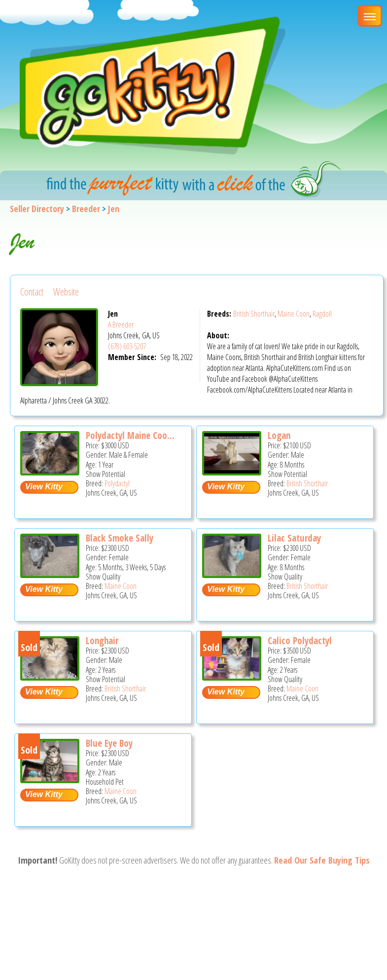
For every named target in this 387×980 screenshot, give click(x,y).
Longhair (102, 641)
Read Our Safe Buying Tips (322, 860)
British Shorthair (254, 314)
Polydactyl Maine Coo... (130, 436)
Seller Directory (37, 209)
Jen (114, 209)
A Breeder (121, 325)
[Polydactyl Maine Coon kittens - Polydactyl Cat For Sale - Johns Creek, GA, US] (50, 472)
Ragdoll (322, 314)
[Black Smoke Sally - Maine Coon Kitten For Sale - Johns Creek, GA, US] (50, 574)
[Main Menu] (370, 16)
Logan (279, 436)
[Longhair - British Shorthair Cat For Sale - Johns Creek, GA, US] (50, 677)
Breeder (86, 209)
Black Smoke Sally (120, 538)
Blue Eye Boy (109, 743)
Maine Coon (294, 314)
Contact (32, 292)
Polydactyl (117, 483)
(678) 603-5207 (127, 346)
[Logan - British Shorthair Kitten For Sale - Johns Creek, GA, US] (232, 472)
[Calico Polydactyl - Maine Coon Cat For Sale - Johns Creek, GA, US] (232, 677)
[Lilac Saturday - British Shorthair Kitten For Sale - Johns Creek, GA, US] (232, 574)
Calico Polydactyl (300, 641)
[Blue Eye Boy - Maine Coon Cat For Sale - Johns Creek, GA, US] (50, 780)
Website (66, 292)
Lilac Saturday (294, 538)
